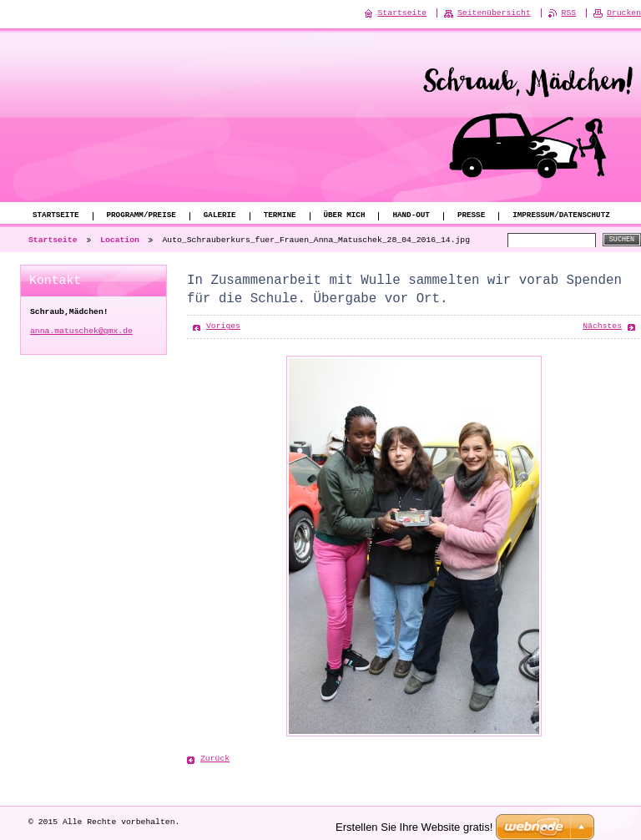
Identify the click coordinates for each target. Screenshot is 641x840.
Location (120, 240)
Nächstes (602, 326)
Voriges (223, 326)
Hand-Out (411, 216)
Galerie (220, 216)
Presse (471, 216)
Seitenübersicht (494, 13)
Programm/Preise (141, 216)
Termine (280, 216)
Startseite (56, 216)
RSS (569, 13)
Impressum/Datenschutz (561, 216)
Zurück (215, 759)
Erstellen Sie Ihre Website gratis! (414, 826)
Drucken (624, 13)
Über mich (344, 216)
